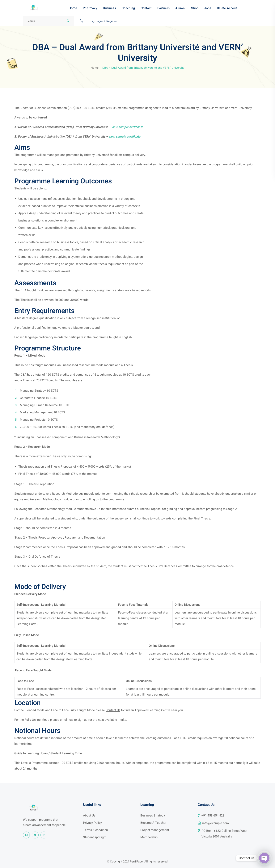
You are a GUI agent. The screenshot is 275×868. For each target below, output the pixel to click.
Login (99, 21)
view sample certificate (127, 127)
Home (95, 68)
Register (112, 21)
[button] (81, 21)
